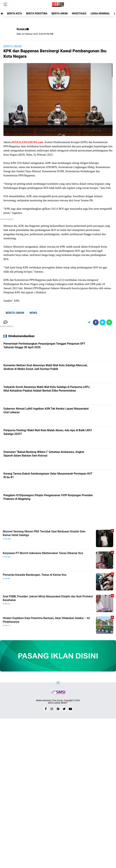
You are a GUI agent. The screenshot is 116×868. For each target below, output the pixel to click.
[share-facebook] (96, 322)
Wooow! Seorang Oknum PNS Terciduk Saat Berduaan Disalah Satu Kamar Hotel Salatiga (44, 533)
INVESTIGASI (79, 14)
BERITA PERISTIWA (37, 14)
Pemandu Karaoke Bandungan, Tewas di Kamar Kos (35, 575)
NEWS (33, 313)
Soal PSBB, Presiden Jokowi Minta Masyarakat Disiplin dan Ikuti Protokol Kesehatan (48, 598)
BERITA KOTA (15, 14)
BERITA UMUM (60, 14)
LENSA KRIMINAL (100, 14)
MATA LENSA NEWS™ (58, 703)
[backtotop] (58, 684)
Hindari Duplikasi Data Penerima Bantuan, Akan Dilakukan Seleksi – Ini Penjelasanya (46, 620)
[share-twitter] (103, 322)
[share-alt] (89, 322)
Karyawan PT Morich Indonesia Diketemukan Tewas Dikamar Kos (43, 553)
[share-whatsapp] (109, 322)
